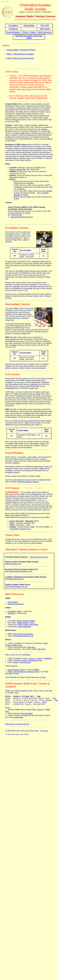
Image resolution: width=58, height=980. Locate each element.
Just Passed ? (13, 602)
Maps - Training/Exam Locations (20, 54)
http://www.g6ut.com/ (13, 564)
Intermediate (29, 25)
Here (46, 733)
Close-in (40, 712)
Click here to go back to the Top (17, 726)
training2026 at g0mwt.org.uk (22, 217)
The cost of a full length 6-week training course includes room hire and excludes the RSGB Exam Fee (29, 272)
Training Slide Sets (21, 133)
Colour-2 (40, 658)
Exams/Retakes (13, 32)
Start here (31, 647)
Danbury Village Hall (17, 170)
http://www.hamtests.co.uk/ (23, 636)
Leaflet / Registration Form (32, 660)
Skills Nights (45, 29)
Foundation (13, 25)
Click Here (41, 649)
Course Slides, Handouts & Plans (21, 50)
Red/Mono (48, 658)
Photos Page (18, 720)
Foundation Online (15, 611)
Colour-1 (32, 658)
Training (7, 1)
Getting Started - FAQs (26, 623)
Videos (33, 32)
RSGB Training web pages (28, 625)
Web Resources (45, 32)
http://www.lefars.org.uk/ (14, 579)
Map (39, 697)
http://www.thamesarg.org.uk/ (16, 587)
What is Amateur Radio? (26, 621)
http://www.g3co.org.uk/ (39, 557)
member (44, 129)
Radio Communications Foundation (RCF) (24, 672)
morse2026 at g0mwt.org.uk (20, 529)
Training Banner (25, 662)
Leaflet (15, 662)
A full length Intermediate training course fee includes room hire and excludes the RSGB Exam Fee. (18, 326)
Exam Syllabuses (25, 627)
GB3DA (36, 670)
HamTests (11, 613)
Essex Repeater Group (16, 670)
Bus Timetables (27, 716)
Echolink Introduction (16, 604)
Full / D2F (45, 25)
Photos (25, 32)
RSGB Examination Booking (28, 482)
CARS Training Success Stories (20, 58)
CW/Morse (13, 29)
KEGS (45, 704)
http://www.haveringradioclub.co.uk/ (19, 571)
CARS (2, 1)
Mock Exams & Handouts (23, 634)
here (44, 677)
